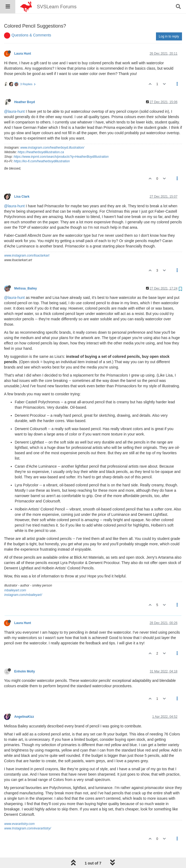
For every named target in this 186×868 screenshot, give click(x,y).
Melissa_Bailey (26, 275)
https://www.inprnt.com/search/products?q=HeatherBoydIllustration (61, 143)
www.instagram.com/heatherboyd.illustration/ (52, 134)
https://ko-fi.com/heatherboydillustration (42, 148)
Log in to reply (169, 23)
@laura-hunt (14, 98)
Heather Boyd (25, 88)
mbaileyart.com (15, 577)
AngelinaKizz (24, 703)
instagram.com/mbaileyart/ (23, 581)
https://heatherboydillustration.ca (41, 138)
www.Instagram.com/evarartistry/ (28, 815)
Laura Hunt (23, 40)
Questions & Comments (31, 21)
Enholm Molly (25, 658)
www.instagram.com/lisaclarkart (27, 242)
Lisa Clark (22, 183)
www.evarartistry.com (19, 810)
